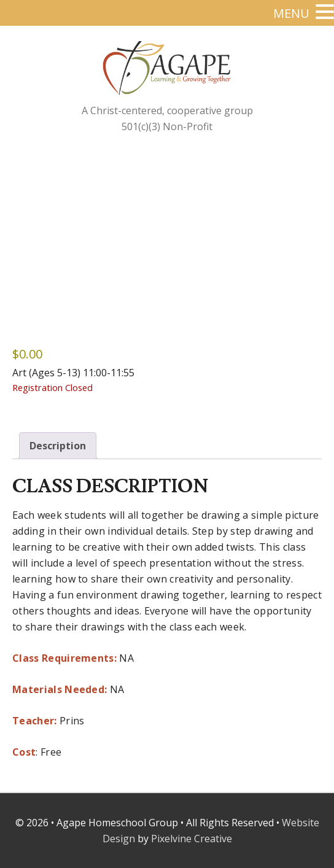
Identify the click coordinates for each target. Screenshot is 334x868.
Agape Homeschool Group (198, 78)
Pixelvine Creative (192, 839)
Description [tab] (58, 446)
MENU (291, 13)
